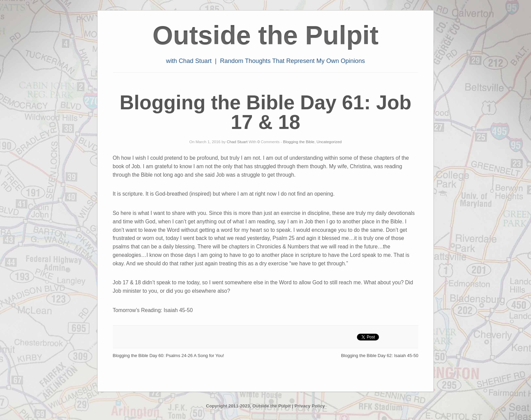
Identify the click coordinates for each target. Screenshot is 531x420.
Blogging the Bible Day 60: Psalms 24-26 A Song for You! (168, 356)
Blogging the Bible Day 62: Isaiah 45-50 (380, 356)
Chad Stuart (237, 142)
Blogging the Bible (299, 142)
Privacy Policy (310, 406)
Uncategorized (329, 142)
